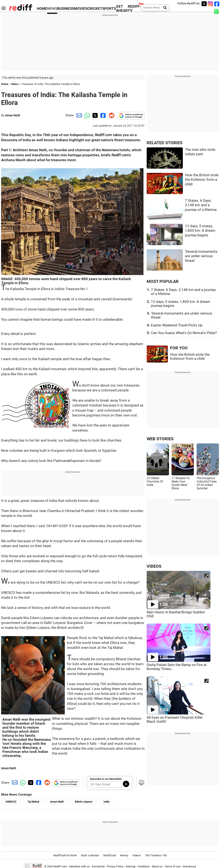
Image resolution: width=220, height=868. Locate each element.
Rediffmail (110, 855)
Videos (137, 855)
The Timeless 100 (156, 855)
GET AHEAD (122, 8)
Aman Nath (13, 115)
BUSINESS (66, 9)
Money (124, 855)
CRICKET (95, 9)
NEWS (52, 9)
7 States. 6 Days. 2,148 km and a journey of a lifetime (201, 205)
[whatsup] (217, 11)
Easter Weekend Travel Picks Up (177, 325)
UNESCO (11, 802)
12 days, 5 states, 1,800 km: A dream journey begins (200, 231)
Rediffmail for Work (65, 855)
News (15, 84)
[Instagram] (210, 4)
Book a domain (90, 855)
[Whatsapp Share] (87, 115)
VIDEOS (154, 566)
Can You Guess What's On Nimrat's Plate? (184, 333)
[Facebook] (217, 4)
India (106, 802)
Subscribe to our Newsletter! (106, 779)
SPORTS (109, 9)
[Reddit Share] (111, 115)
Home (5, 84)
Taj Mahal (33, 802)
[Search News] (164, 8)
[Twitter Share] (95, 115)
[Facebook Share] (103, 115)
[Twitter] (204, 4)
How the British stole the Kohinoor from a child (202, 180)
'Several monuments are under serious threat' (201, 256)
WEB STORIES (160, 439)
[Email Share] (78, 115)
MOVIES (81, 9)
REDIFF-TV (134, 8)
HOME (42, 9)
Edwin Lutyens (84, 802)
